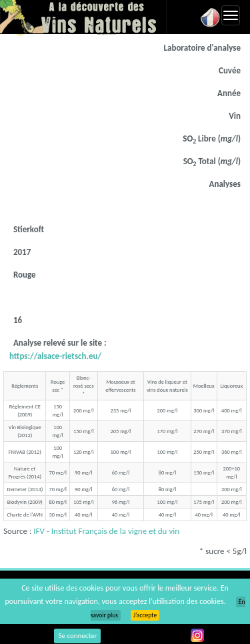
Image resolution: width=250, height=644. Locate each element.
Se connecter (77, 636)
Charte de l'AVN (25, 515)
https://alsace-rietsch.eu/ (55, 356)
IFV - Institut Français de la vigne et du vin (106, 531)
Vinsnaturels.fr (83, 17)
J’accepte (145, 615)
